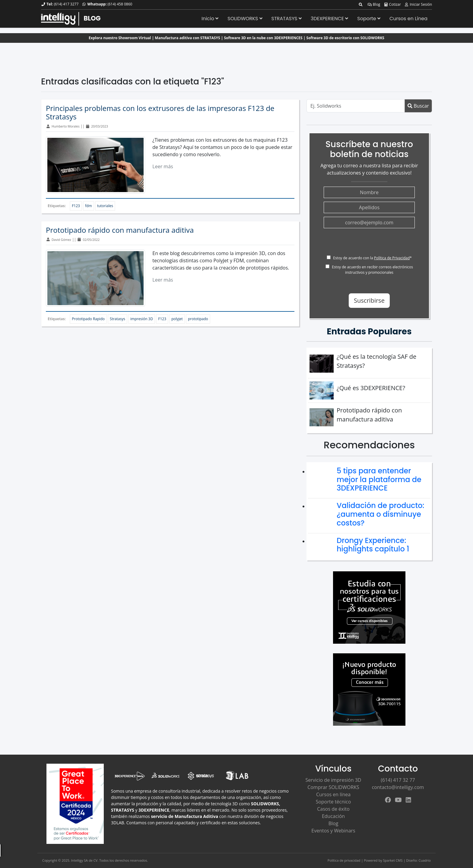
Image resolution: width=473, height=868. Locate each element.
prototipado (198, 319)
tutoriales (105, 206)
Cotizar (392, 4)
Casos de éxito (333, 809)
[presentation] (370, 244)
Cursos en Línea (408, 19)
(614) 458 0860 (120, 4)
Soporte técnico (333, 802)
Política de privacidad (344, 860)
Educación (333, 816)
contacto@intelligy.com (398, 787)
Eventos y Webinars (333, 831)
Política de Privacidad (392, 258)
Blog (374, 4)
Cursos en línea (333, 794)
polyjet (177, 319)
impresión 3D (142, 319)
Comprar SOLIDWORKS (333, 787)
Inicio (210, 19)
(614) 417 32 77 (398, 780)
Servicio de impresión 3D (333, 780)
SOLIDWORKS (245, 19)
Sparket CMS (393, 860)
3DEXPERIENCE (329, 19)
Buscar (418, 106)
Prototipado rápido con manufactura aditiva (120, 230)
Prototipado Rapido (88, 319)
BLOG (92, 18)
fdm (89, 206)
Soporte (369, 19)
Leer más (163, 166)
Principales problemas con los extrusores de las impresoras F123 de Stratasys (160, 112)
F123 (76, 206)
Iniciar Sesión (418, 4)
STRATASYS (287, 19)
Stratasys (117, 319)
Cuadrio (425, 860)
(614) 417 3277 (66, 4)
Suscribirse (369, 300)
